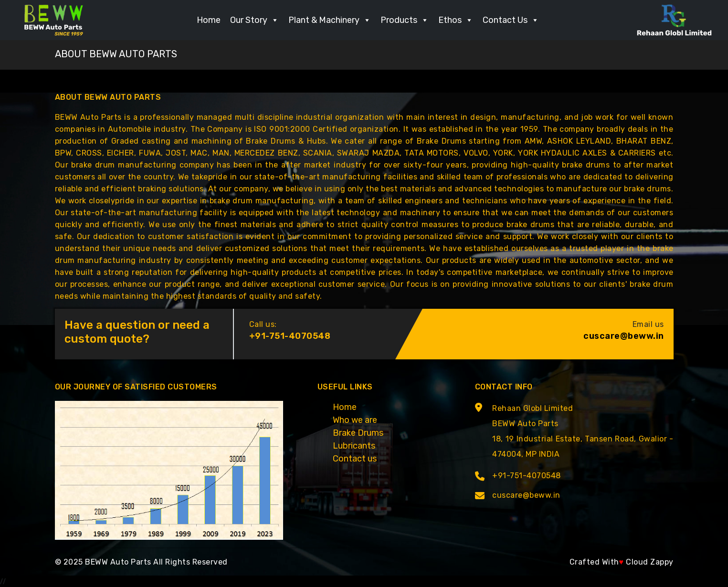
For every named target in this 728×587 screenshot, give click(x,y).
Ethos (456, 20)
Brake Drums (358, 433)
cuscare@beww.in (624, 336)
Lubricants (354, 446)
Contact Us (511, 20)
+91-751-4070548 (290, 336)
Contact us (355, 459)
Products (405, 20)
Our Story (254, 20)
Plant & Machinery (330, 20)
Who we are (355, 420)
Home (209, 20)
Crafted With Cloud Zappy (622, 562)
